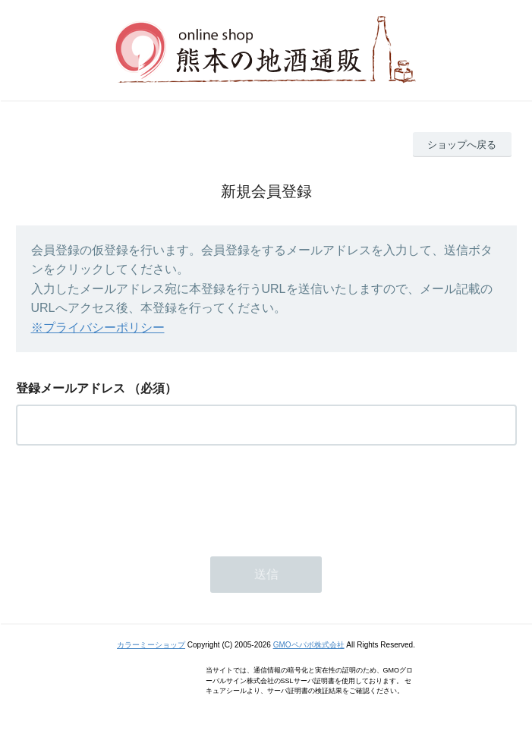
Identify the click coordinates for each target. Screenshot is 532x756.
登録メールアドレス (71, 388)
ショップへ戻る (462, 145)
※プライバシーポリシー (98, 328)
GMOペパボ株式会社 (309, 645)
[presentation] (131, 496)
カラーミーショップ (151, 645)
